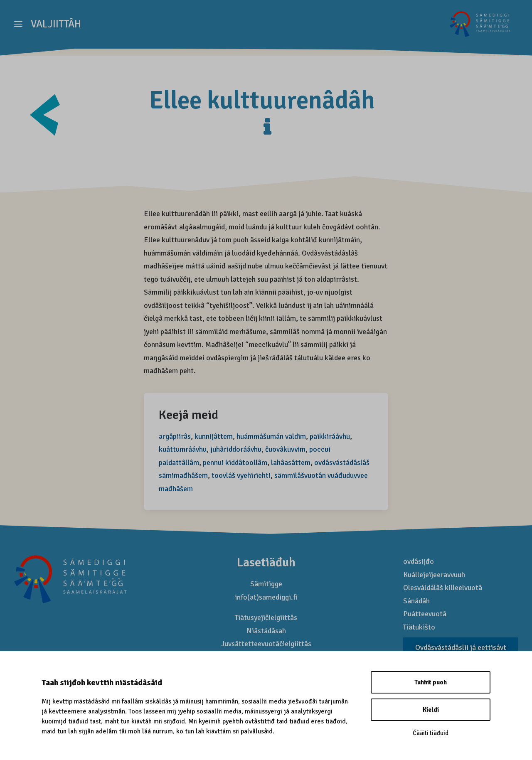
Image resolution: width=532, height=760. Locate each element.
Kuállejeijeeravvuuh (434, 575)
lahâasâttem (291, 463)
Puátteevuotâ (425, 614)
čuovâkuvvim (285, 450)
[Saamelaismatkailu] (478, 28)
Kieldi (431, 710)
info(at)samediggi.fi (266, 598)
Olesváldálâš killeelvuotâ (443, 588)
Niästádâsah (266, 631)
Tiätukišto (419, 627)
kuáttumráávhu (183, 450)
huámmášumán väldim (271, 437)
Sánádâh (416, 601)
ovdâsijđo (419, 562)
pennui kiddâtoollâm (235, 463)
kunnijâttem (214, 437)
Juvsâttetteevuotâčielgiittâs (266, 644)
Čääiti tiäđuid (431, 733)
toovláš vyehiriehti (241, 476)
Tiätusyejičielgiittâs (266, 618)
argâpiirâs (175, 437)
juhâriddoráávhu (236, 450)
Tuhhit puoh (431, 682)
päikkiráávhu (330, 437)
